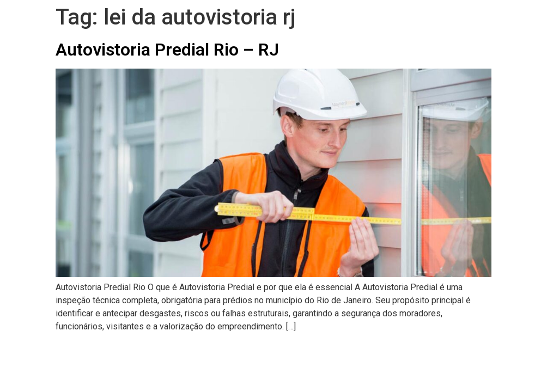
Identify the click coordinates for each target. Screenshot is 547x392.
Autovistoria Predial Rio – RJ (167, 50)
